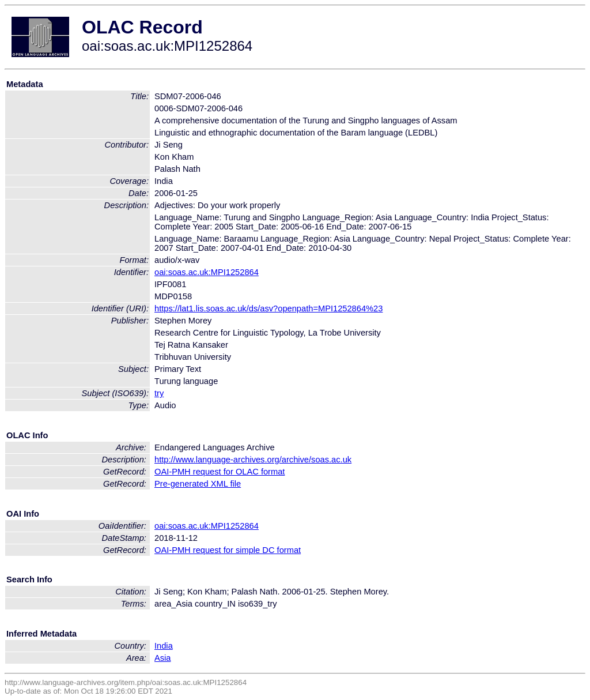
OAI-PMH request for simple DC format (228, 550)
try (159, 393)
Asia (163, 658)
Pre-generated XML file (198, 484)
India (164, 646)
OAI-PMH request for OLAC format (220, 472)
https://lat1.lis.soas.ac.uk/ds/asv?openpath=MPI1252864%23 (268, 308)
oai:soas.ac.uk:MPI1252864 (207, 272)
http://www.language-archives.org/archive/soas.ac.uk (253, 460)
